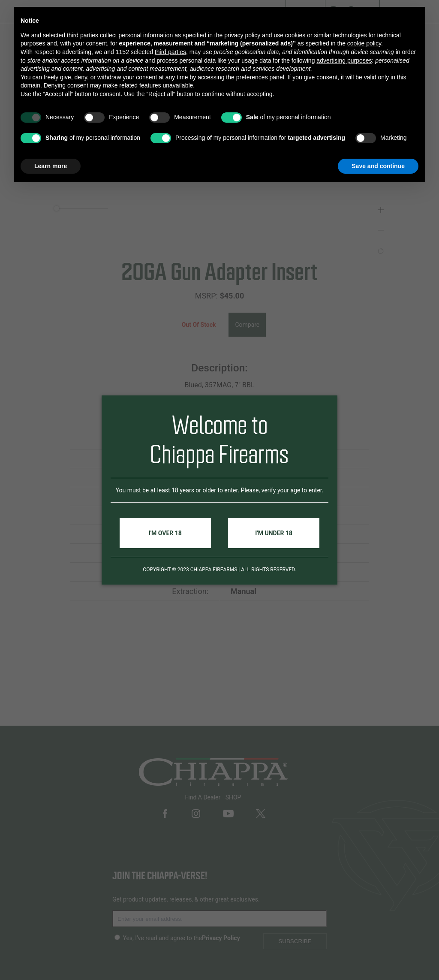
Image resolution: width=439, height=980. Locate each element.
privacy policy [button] (242, 35)
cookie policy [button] (364, 43)
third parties (170, 52)
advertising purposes (344, 60)
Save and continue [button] (378, 166)
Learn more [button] (51, 166)
